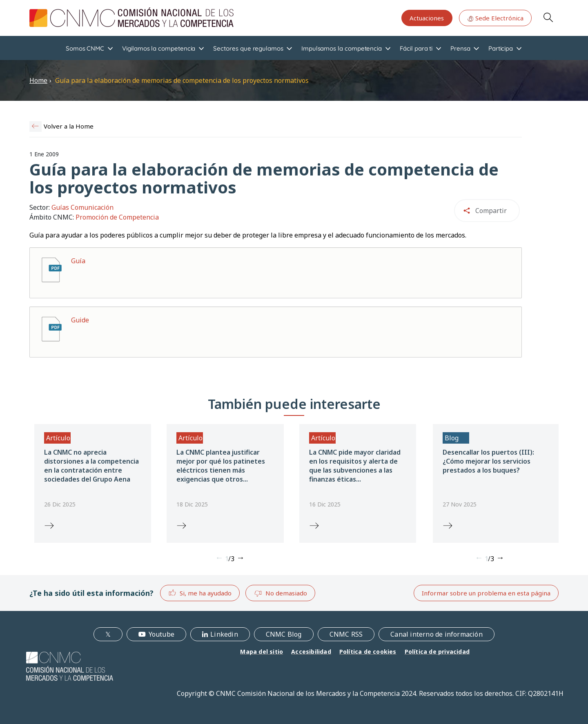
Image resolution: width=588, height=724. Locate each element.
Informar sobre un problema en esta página (486, 593)
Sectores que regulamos (248, 48)
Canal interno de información (437, 634)
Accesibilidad (311, 652)
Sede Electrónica (495, 18)
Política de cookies (368, 652)
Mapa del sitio (262, 652)
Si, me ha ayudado (200, 593)
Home (38, 80)
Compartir (491, 211)
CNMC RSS (346, 634)
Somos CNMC (85, 48)
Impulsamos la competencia (342, 48)
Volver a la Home (69, 126)
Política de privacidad (437, 652)
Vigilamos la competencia (159, 48)
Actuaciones (427, 18)
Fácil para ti (416, 48)
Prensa (460, 48)
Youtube (161, 634)
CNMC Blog (284, 634)
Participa (501, 48)
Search (548, 17)
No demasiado (281, 593)
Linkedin (224, 634)
